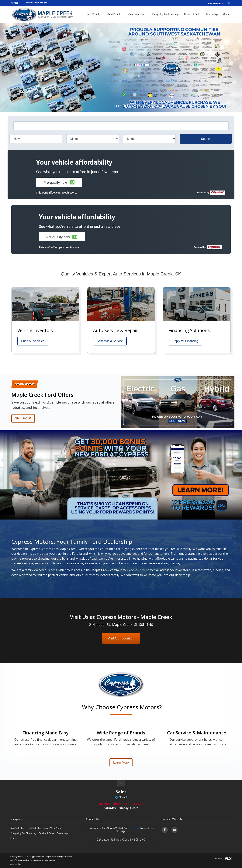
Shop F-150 (23, 418)
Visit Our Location (121, 638)
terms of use (38, 860)
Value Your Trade (137, 14)
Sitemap (14, 864)
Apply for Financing (185, 341)
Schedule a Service (110, 341)
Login (21, 864)
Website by (223, 858)
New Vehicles (94, 14)
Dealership (212, 14)
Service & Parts (192, 14)
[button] (59, 182)
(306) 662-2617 (215, 3)
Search (206, 139)
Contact (227, 14)
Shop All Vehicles (33, 341)
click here (134, 828)
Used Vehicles (115, 14)
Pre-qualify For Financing (165, 14)
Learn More (121, 763)
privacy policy (50, 860)
